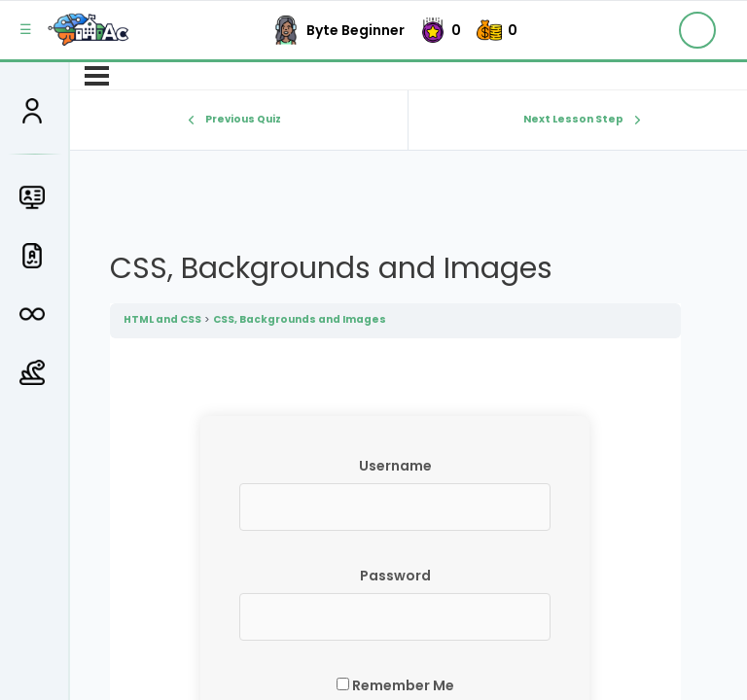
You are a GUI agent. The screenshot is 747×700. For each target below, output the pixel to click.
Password (395, 576)
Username (395, 466)
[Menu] (97, 76)
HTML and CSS (162, 319)
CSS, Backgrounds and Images (300, 319)
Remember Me (395, 685)
